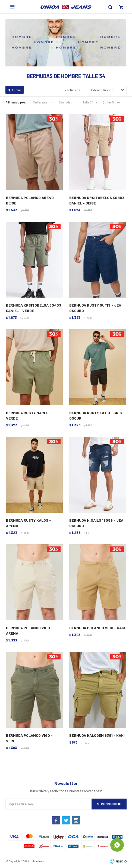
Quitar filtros (112, 102)
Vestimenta (40, 102)
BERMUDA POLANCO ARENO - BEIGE (31, 200)
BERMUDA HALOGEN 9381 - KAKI (97, 735)
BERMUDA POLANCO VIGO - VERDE (29, 738)
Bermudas (65, 102)
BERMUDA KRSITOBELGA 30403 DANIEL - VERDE (34, 308)
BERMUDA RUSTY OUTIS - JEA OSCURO (95, 308)
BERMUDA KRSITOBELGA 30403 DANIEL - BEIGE (97, 200)
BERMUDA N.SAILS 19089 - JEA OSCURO (96, 523)
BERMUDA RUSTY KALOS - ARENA (29, 523)
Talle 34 (88, 102)
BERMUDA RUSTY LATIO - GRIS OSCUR (96, 415)
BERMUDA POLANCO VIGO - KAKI (97, 628)
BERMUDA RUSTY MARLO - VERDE (29, 415)
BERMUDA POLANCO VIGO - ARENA (29, 630)
